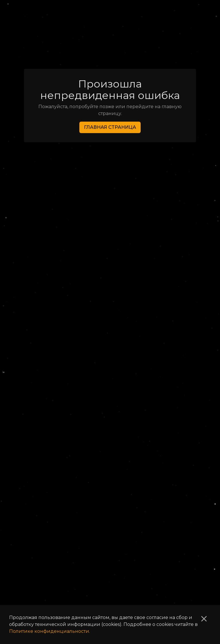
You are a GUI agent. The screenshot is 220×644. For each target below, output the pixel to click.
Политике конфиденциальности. (50, 631)
